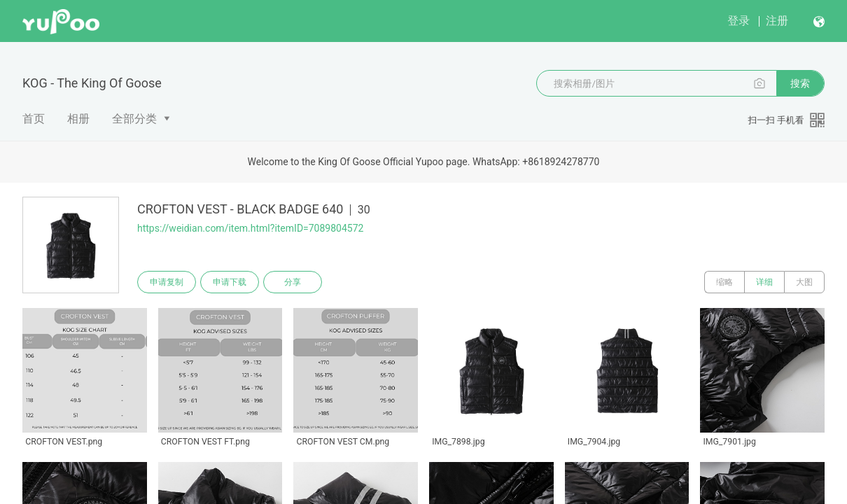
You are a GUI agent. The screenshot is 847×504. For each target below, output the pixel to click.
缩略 (724, 282)
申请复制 (167, 282)
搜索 (800, 83)
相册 (78, 119)
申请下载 (230, 282)
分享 (293, 282)
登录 (738, 21)
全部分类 (134, 119)
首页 (34, 119)
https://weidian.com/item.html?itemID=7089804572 (250, 228)
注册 (777, 21)
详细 (764, 282)
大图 (804, 282)
